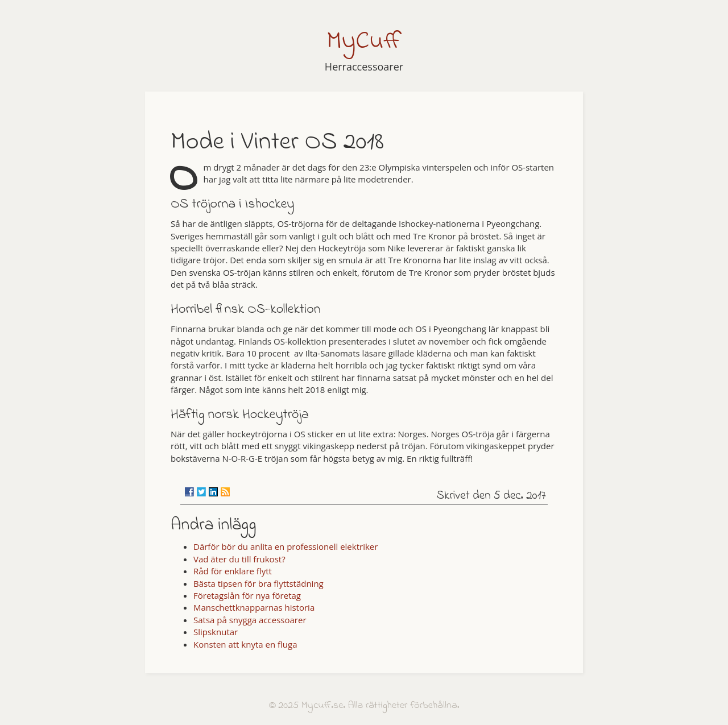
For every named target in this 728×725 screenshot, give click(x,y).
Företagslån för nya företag (247, 595)
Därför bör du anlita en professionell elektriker (286, 546)
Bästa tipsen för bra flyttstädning (258, 583)
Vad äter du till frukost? (239, 559)
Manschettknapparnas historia (254, 607)
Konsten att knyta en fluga (245, 644)
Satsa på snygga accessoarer (250, 620)
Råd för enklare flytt (233, 571)
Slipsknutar (216, 632)
